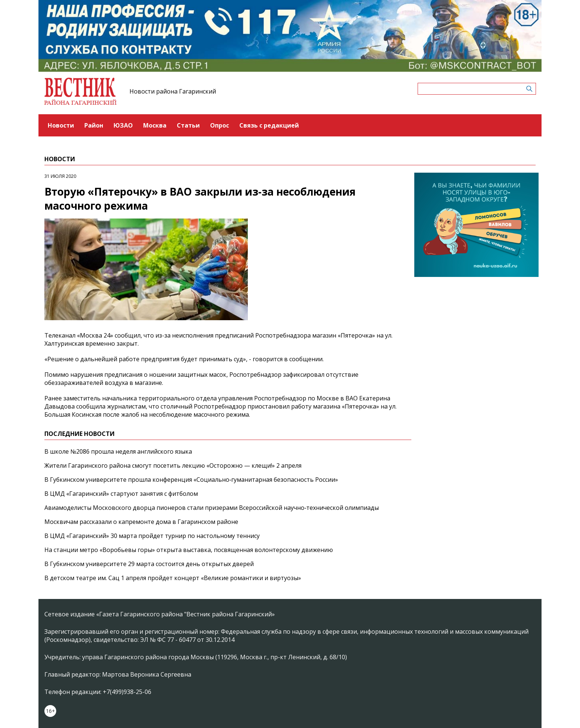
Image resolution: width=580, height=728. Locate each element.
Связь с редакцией (269, 125)
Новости (61, 125)
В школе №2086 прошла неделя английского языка (118, 451)
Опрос (220, 125)
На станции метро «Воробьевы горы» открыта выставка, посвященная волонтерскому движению (189, 550)
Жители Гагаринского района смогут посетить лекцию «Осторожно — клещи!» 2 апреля (173, 465)
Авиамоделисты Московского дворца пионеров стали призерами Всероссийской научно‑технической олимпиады (212, 508)
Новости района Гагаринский (173, 91)
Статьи (188, 125)
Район (94, 125)
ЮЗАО (123, 125)
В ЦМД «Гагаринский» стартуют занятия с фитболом (121, 494)
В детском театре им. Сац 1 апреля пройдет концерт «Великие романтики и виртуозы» (173, 578)
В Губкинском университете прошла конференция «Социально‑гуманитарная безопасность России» (191, 480)
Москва (155, 125)
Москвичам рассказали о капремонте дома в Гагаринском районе (141, 522)
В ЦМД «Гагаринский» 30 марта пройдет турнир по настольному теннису (152, 536)
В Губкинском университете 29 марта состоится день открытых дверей (149, 564)
